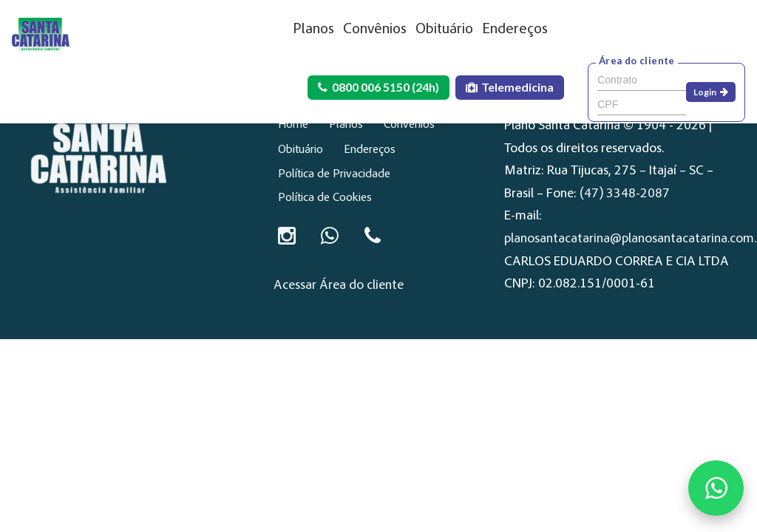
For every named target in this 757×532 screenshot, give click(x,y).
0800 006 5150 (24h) (378, 87)
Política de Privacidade (334, 174)
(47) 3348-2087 (625, 194)
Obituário (444, 30)
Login (711, 92)
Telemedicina (510, 87)
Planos (313, 30)
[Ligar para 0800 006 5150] (373, 236)
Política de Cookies (325, 198)
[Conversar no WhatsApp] (330, 236)
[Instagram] (287, 236)
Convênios (375, 30)
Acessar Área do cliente (339, 286)
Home (293, 125)
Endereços (515, 30)
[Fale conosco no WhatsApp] (716, 488)
